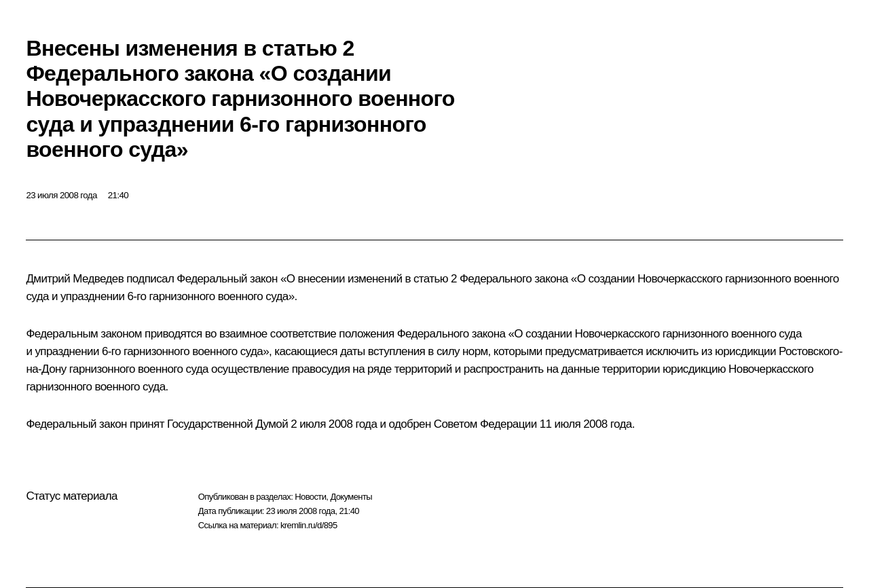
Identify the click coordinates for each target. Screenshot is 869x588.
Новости (310, 497)
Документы (351, 497)
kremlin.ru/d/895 (309, 525)
